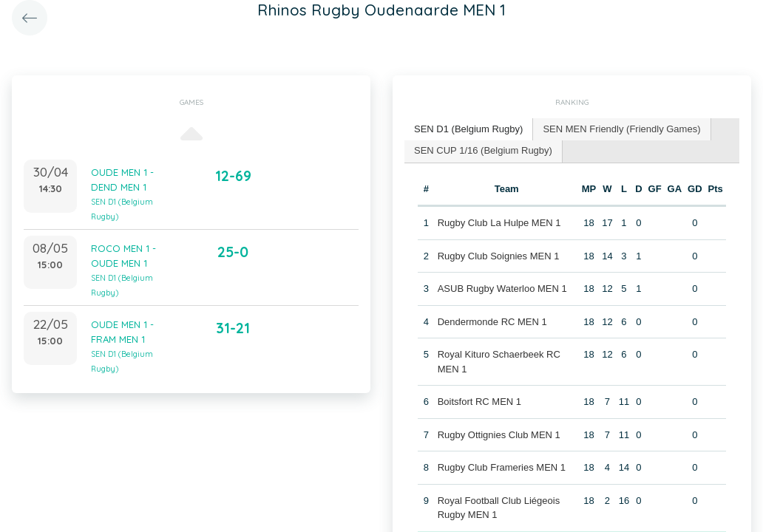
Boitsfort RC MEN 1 (479, 402)
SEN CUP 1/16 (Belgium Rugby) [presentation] (483, 150)
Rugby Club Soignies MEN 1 (499, 256)
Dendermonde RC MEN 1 (492, 322)
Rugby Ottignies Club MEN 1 (499, 435)
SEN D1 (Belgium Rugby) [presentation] (468, 129)
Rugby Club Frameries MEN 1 (502, 467)
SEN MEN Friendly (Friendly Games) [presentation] (621, 129)
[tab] (469, 130)
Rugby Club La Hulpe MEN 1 (499, 223)
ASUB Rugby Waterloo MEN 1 (502, 289)
